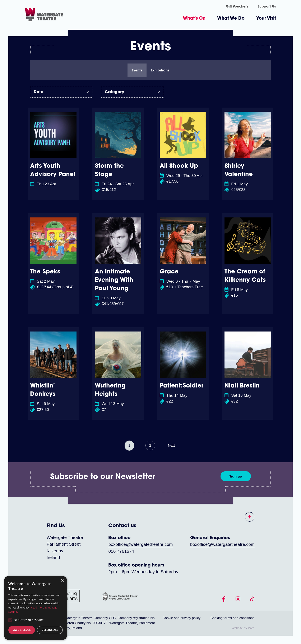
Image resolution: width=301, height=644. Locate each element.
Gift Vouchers (237, 6)
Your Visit (266, 18)
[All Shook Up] (183, 135)
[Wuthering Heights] (118, 355)
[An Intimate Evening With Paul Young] (118, 241)
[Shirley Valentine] (248, 135)
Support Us (267, 6)
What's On (194, 18)
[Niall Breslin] (248, 355)
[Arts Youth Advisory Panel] (53, 135)
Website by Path (243, 628)
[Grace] (183, 241)
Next (171, 445)
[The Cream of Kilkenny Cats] (248, 241)
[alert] (36, 608)
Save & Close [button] (22, 630)
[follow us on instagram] (238, 598)
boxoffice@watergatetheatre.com (140, 544)
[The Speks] (53, 241)
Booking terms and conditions (232, 618)
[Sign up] (236, 476)
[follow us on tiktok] (252, 598)
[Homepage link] (44, 15)
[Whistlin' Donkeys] (53, 355)
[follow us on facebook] (224, 598)
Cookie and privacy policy (182, 618)
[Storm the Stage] (118, 135)
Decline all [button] (50, 630)
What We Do (231, 18)
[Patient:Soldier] (183, 355)
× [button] (62, 581)
